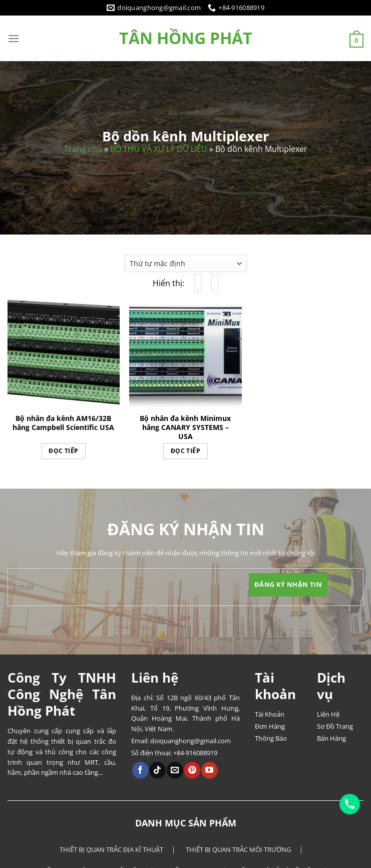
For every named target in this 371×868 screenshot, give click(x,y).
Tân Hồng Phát (186, 38)
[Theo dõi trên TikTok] (157, 770)
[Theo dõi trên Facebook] (140, 770)
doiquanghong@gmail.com (191, 741)
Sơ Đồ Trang (335, 726)
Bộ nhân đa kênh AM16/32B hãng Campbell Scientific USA (63, 423)
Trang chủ (83, 149)
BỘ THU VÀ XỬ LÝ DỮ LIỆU (159, 149)
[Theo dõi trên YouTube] (210, 770)
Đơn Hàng (270, 726)
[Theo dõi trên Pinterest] (192, 770)
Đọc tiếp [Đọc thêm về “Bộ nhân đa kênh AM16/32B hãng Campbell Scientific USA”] (63, 451)
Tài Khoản (270, 714)
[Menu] (14, 38)
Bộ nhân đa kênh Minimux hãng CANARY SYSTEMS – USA (185, 427)
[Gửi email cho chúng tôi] (175, 770)
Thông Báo (271, 738)
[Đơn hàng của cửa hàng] (185, 263)
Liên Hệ (328, 714)
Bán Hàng (331, 738)
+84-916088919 (195, 753)
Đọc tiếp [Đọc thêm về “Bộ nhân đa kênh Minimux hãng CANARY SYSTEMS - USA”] (185, 451)
